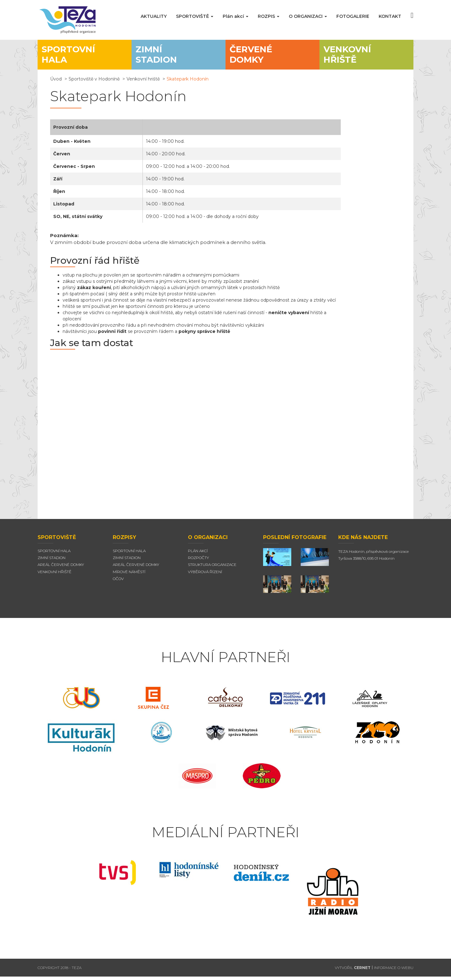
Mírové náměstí (129, 575)
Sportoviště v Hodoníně (94, 82)
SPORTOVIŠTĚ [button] (195, 16)
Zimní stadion (52, 561)
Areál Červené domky (61, 568)
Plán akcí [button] (236, 16)
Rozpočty (198, 561)
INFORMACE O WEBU (394, 971)
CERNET (362, 971)
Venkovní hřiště (54, 575)
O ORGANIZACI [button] (308, 16)
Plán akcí (198, 554)
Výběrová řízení (205, 575)
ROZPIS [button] (269, 16)
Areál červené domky (136, 568)
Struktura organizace (212, 568)
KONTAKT (390, 16)
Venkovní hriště (143, 82)
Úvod (56, 82)
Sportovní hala (54, 554)
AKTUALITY (154, 16)
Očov (118, 582)
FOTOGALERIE (353, 16)
